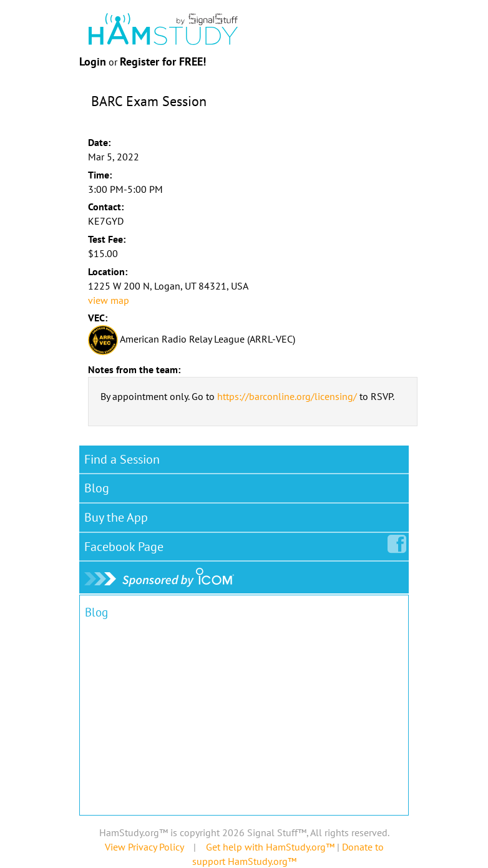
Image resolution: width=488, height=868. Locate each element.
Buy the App (116, 517)
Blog (97, 488)
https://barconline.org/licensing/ (287, 396)
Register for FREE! (163, 61)
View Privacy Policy (144, 847)
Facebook (126, 544)
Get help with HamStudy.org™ (270, 847)
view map (109, 300)
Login (93, 61)
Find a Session (122, 459)
